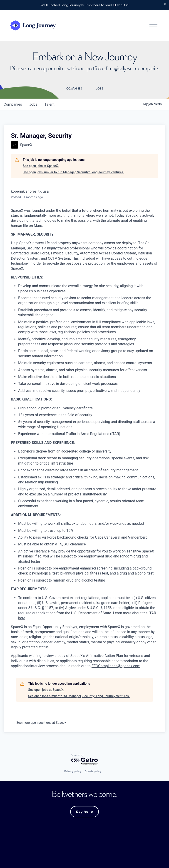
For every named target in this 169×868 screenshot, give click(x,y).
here (22, 618)
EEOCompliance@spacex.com (116, 666)
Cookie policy (93, 771)
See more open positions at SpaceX (41, 723)
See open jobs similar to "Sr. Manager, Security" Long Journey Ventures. (73, 172)
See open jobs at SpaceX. (41, 166)
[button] (165, 4)
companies (13, 104)
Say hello (84, 812)
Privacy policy (73, 771)
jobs (33, 104)
